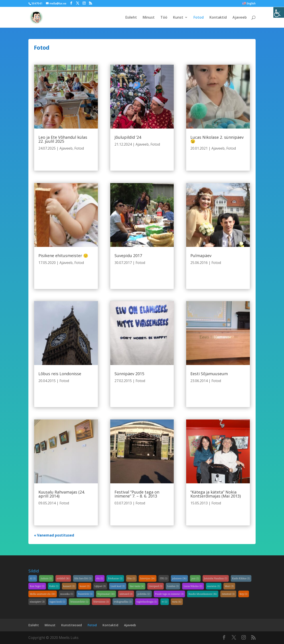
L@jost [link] (100, 586)
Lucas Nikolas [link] (193, 586)
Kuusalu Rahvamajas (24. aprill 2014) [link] (62, 494)
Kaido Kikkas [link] (241, 578)
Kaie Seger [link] (37, 586)
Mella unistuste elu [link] (43, 594)
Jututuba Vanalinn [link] (216, 578)
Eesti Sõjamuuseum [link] (209, 374)
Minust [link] (149, 18)
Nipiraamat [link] (106, 594)
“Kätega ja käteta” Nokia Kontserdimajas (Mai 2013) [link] (216, 494)
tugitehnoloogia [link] (147, 602)
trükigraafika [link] (123, 602)
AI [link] (33, 578)
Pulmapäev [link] (201, 256)
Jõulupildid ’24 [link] (128, 137)
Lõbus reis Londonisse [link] (60, 374)
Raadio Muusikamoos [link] (203, 594)
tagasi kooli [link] (57, 602)
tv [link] (165, 602)
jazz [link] (195, 578)
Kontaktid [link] (218, 18)
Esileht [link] (131, 18)
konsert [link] (69, 586)
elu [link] (100, 578)
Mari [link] (229, 586)
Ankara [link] (46, 578)
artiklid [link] (63, 578)
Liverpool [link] (156, 586)
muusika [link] (67, 594)
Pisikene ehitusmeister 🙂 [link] (63, 256)
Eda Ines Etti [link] (83, 578)
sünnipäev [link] (37, 602)
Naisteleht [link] (85, 594)
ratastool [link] (228, 594)
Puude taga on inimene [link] (170, 594)
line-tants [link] (137, 586)
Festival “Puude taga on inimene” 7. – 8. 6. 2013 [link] (137, 494)
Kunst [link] (178, 18)
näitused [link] (126, 594)
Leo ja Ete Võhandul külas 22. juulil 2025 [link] (63, 139)
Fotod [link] (199, 18)
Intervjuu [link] (148, 578)
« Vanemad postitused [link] (54, 535)
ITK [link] (164, 578)
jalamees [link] (179, 578)
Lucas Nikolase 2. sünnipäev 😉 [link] (217, 139)
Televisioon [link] (101, 602)
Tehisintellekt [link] (79, 602)
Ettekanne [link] (115, 578)
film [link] (131, 578)
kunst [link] (85, 586)
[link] (279, 12)
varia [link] (177, 602)
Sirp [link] (244, 594)
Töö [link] (164, 18)
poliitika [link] (144, 594)
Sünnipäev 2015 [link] (129, 374)
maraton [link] (214, 586)
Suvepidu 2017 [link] (128, 256)
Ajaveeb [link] (240, 18)
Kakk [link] (54, 586)
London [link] (173, 586)
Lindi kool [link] (118, 586)
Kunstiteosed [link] (72, 625)
